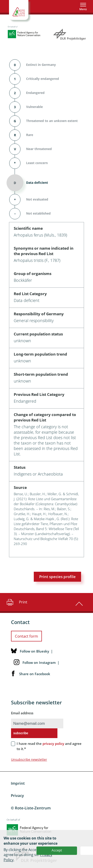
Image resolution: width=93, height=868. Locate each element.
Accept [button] (57, 850)
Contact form (26, 636)
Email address (22, 713)
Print (16, 602)
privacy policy (53, 744)
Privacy (17, 795)
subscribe (21, 733)
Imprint (18, 783)
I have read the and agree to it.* (49, 746)
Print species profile (57, 577)
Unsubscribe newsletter (29, 759)
